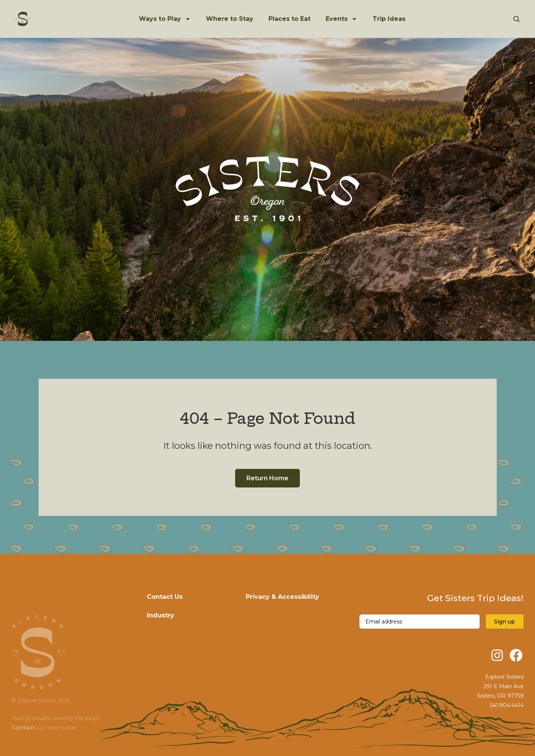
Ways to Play (160, 19)
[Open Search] (517, 19)
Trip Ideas (389, 19)
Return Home (267, 478)
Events (337, 19)
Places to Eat (289, 19)
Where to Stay (230, 19)
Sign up (505, 622)
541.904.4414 (507, 705)
